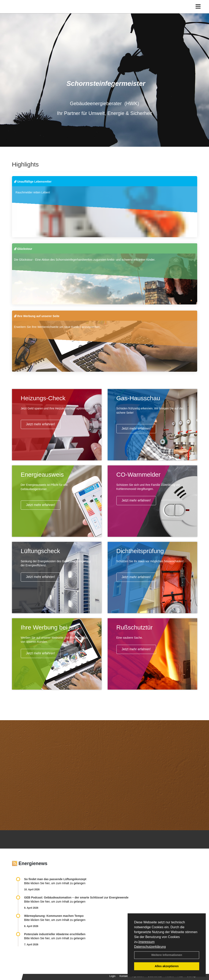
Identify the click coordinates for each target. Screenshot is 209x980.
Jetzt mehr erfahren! (41, 424)
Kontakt (124, 976)
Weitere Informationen (167, 955)
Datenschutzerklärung (150, 947)
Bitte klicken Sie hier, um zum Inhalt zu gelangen (55, 883)
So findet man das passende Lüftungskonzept (55, 879)
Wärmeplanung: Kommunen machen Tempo (54, 916)
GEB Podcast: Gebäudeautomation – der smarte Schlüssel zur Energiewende (77, 897)
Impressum (146, 942)
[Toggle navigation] (198, 12)
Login (112, 976)
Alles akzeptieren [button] (167, 966)
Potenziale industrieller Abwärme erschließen (55, 934)
